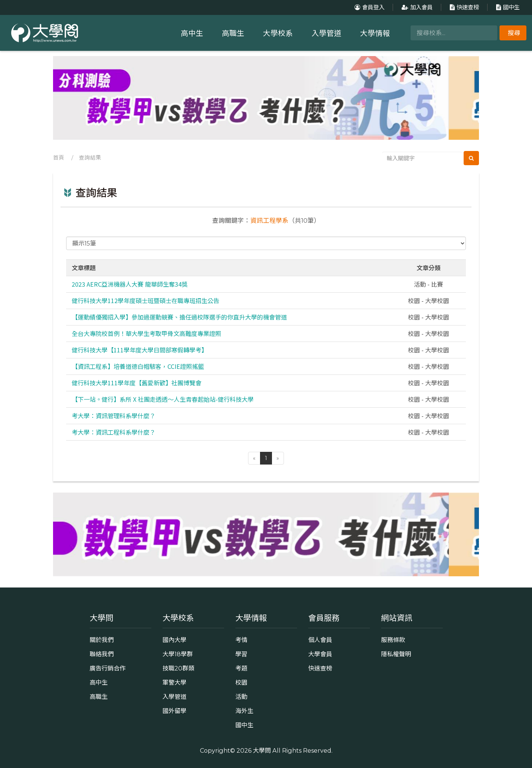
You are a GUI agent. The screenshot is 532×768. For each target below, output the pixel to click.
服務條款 (393, 640)
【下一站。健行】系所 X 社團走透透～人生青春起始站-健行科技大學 (163, 399)
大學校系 (278, 33)
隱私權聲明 (396, 654)
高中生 (192, 33)
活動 (241, 697)
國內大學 (174, 640)
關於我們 (102, 640)
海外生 (244, 711)
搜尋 (514, 33)
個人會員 (320, 640)
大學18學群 (178, 654)
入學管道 (327, 33)
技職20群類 (178, 668)
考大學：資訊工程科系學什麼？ (114, 432)
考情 (241, 640)
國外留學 (174, 711)
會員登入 (369, 7)
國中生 (507, 7)
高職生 (233, 33)
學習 (241, 654)
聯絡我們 (102, 654)
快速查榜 (463, 7)
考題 (241, 668)
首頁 (59, 158)
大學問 (262, 750)
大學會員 (320, 654)
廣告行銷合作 (108, 668)
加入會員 (416, 7)
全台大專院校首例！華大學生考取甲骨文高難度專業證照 (146, 333)
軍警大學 (174, 682)
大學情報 (375, 33)
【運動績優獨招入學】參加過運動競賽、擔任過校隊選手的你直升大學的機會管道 (179, 317)
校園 (241, 682)
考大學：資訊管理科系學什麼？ (114, 416)
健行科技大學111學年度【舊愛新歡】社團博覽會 (137, 383)
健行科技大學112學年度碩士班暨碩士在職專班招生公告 (146, 300)
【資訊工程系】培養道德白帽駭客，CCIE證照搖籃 (138, 366)
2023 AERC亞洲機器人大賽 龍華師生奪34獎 (130, 284)
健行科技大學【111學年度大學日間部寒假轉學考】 (140, 350)
